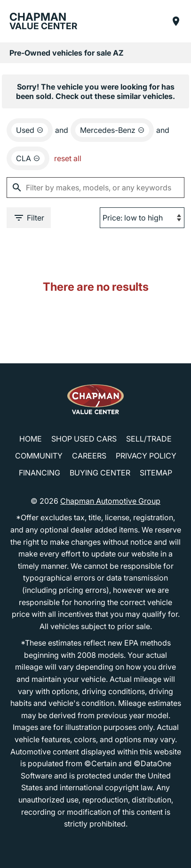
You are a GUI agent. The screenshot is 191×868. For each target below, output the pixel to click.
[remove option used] (30, 130)
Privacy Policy (146, 456)
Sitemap (156, 473)
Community (39, 456)
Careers (89, 456)
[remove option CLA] (28, 158)
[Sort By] (142, 218)
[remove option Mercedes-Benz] (112, 130)
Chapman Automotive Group (110, 501)
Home (31, 439)
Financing (40, 473)
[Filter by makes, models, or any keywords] (95, 188)
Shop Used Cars (84, 439)
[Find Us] (176, 21)
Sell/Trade (149, 439)
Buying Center (100, 473)
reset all (68, 158)
